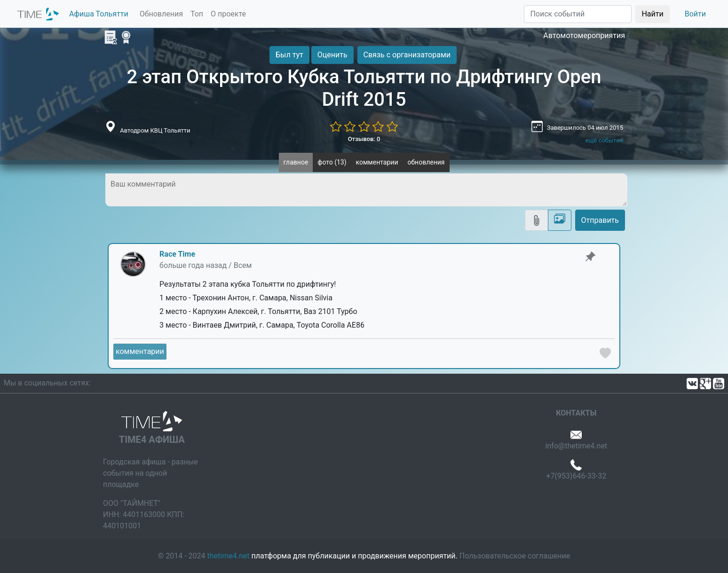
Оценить (332, 55)
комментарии (377, 162)
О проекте (228, 14)
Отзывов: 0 (364, 139)
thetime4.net (229, 556)
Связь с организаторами (407, 55)
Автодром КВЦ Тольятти (155, 130)
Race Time (177, 254)
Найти (652, 14)
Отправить (600, 220)
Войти (695, 14)
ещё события (604, 140)
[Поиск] (578, 14)
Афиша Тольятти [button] (99, 14)
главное (296, 162)
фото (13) (332, 162)
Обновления (161, 14)
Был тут (289, 55)
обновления (426, 162)
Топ (197, 14)
